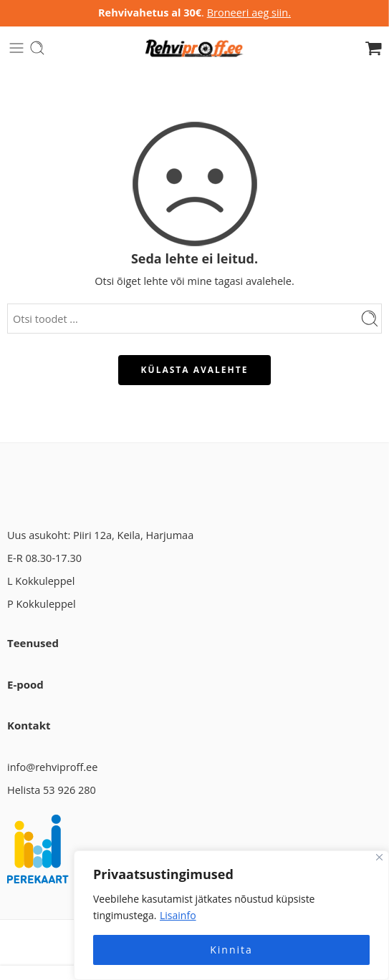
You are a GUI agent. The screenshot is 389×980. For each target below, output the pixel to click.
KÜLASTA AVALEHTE (195, 370)
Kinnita (231, 950)
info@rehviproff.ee (52, 767)
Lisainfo (178, 915)
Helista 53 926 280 (52, 790)
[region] (231, 915)
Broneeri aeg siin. (249, 13)
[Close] (379, 857)
